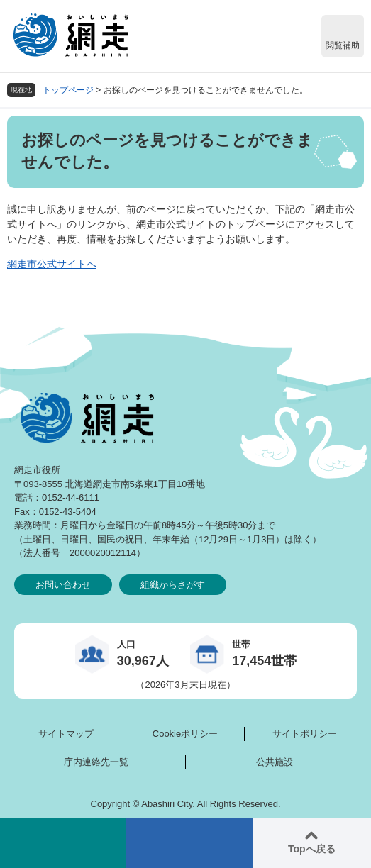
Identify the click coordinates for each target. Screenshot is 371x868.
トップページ (68, 90)
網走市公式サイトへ (52, 264)
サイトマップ (66, 734)
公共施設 (275, 762)
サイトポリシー (305, 734)
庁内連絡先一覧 (96, 762)
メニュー (189, 843)
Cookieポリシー (185, 734)
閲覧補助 (343, 45)
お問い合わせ (63, 585)
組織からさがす (173, 585)
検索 (63, 843)
